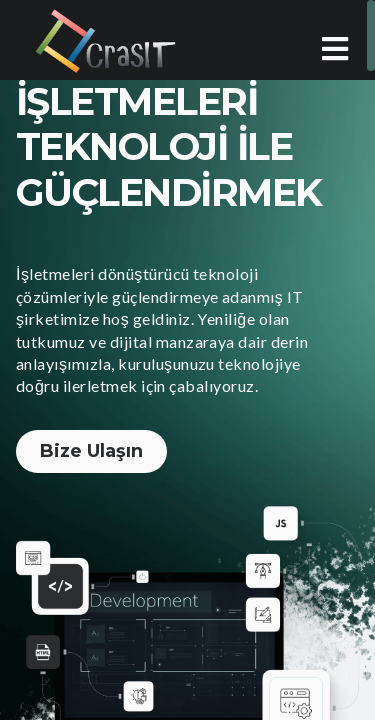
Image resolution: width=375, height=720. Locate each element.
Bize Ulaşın (91, 451)
